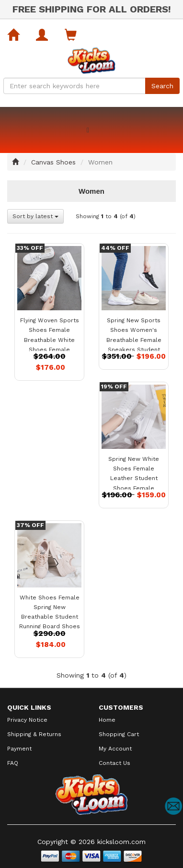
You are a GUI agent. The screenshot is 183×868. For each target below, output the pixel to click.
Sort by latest (35, 216)
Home (107, 720)
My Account (115, 749)
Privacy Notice (27, 720)
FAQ (13, 763)
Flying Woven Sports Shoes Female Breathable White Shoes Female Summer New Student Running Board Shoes (50, 349)
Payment (19, 749)
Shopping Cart (119, 734)
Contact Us (114, 763)
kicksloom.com (121, 842)
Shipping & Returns (34, 734)
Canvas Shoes (53, 162)
